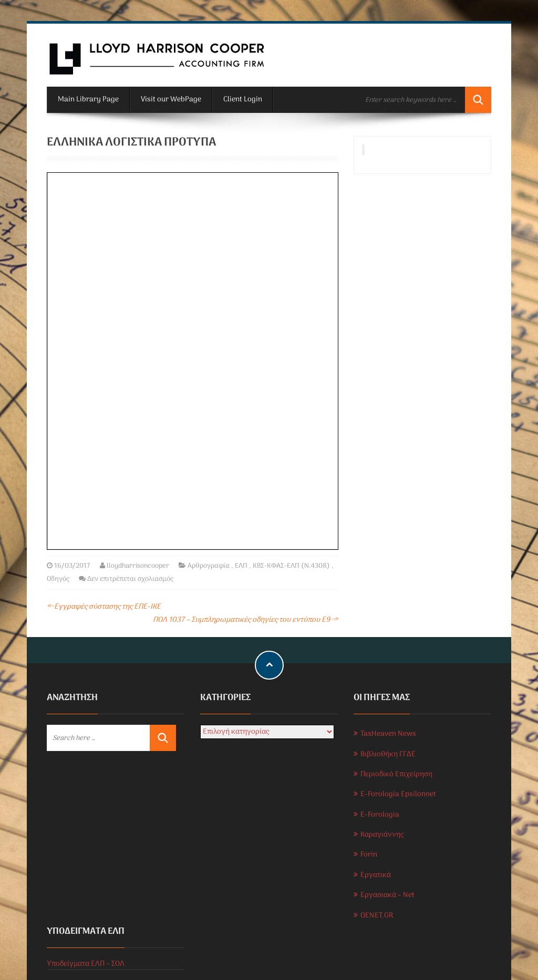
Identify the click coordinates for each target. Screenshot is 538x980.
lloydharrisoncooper (138, 566)
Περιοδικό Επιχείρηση (396, 774)
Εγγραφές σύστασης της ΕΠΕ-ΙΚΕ (104, 607)
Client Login (243, 100)
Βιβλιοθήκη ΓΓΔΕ (388, 754)
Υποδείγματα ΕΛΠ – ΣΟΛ (86, 964)
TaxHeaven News (388, 734)
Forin (369, 855)
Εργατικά (376, 875)
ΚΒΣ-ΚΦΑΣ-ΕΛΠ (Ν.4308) (291, 566)
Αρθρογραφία (209, 566)
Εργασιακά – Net (387, 895)
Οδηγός (58, 579)
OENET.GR (377, 916)
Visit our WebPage (171, 100)
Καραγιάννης (382, 835)
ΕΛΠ (241, 566)
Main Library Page (88, 100)
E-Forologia (380, 815)
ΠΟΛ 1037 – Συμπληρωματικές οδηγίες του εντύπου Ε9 (245, 620)
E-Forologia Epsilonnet (398, 794)
